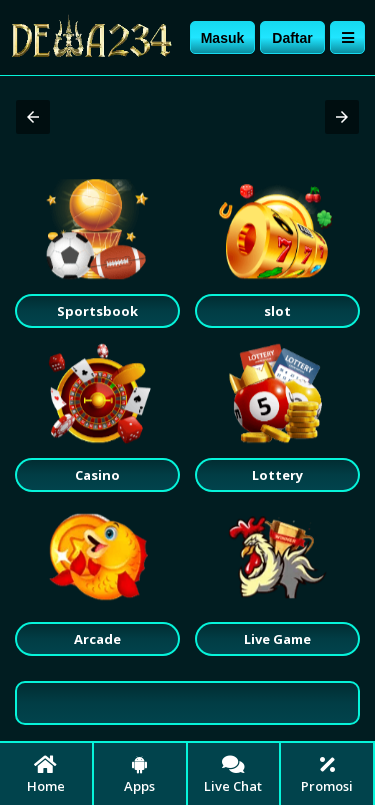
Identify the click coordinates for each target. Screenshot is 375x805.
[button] (33, 117)
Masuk (223, 38)
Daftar (292, 38)
